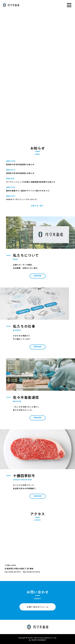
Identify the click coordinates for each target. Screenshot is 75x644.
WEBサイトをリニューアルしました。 (22, 199)
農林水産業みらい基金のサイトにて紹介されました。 (29, 191)
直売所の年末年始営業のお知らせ (20, 164)
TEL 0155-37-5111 (13, 572)
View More (37, 276)
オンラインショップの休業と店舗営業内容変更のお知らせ (31, 182)
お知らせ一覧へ (38, 206)
